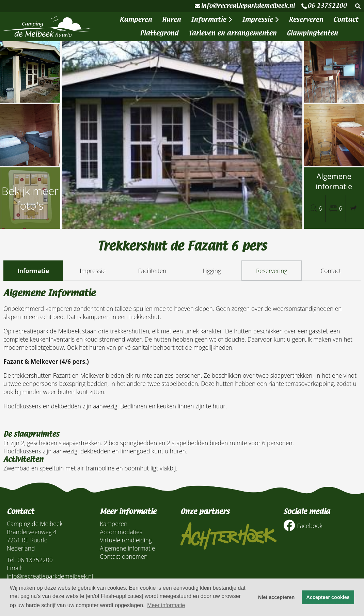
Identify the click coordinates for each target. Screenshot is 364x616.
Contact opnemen (124, 556)
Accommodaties (121, 532)
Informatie (211, 20)
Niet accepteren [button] (276, 597)
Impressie (260, 20)
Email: (15, 568)
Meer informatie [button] (166, 605)
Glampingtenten (312, 33)
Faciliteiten (152, 271)
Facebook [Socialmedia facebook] (303, 525)
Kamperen (136, 20)
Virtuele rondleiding (126, 540)
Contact (346, 20)
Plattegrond (159, 33)
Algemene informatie (127, 548)
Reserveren (306, 20)
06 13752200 (324, 6)
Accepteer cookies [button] (328, 597)
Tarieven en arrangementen (233, 33)
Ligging (212, 271)
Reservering (272, 271)
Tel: (11, 560)
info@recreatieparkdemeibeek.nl (245, 6)
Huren (171, 20)
